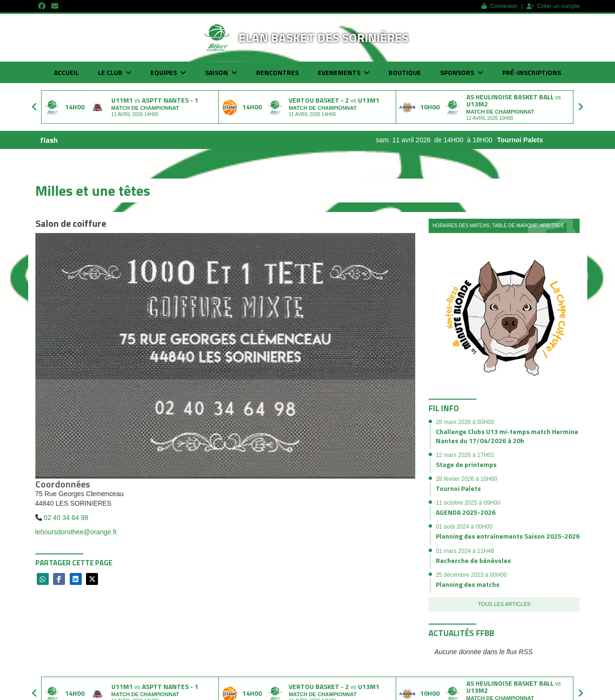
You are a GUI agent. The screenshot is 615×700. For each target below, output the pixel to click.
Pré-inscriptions (532, 72)
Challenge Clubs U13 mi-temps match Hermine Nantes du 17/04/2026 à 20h (507, 436)
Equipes (168, 72)
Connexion (500, 6)
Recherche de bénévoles (473, 560)
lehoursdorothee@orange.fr (76, 532)
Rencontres (277, 72)
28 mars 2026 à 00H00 (465, 422)
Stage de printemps (466, 464)
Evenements (344, 72)
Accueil (66, 72)
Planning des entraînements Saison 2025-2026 (508, 536)
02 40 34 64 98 (66, 518)
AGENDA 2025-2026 (466, 512)
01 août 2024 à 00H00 (464, 527)
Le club (115, 72)
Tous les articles (504, 604)
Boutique (405, 72)
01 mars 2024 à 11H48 (465, 551)
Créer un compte (553, 6)
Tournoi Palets (530, 140)
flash (49, 140)
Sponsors (462, 72)
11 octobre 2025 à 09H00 (468, 503)
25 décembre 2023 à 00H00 (471, 575)
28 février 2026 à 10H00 (467, 479)
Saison (221, 72)
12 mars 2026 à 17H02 (465, 455)
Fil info (444, 408)
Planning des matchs (468, 584)
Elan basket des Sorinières (324, 37)
